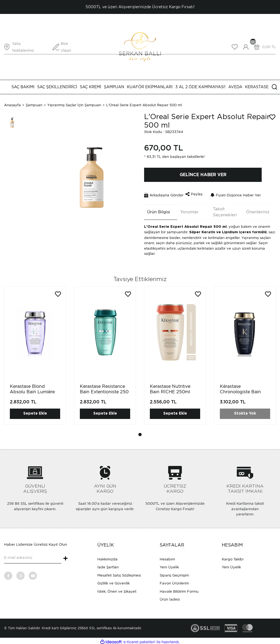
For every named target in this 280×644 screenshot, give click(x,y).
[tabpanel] (35, 358)
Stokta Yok (245, 412)
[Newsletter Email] (33, 556)
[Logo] (140, 47)
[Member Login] (246, 47)
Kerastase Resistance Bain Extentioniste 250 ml (104, 390)
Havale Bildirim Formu (179, 589)
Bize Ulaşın (66, 47)
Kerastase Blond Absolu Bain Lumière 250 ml (32, 390)
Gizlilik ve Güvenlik (113, 581)
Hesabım (167, 557)
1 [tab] (140, 433)
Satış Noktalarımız (23, 47)
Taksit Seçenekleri (222, 210)
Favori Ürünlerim (174, 581)
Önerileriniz (255, 210)
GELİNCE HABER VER (203, 175)
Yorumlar (186, 210)
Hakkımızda (107, 557)
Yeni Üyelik (169, 565)
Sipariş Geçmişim (174, 573)
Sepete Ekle (35, 412)
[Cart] (264, 47)
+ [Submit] (65, 557)
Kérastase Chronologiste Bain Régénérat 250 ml (240, 390)
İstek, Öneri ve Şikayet (117, 589)
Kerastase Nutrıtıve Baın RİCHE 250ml (170, 387)
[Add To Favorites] (272, 117)
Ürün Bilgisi (156, 210)
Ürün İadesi (170, 597)
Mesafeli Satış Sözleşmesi (119, 573)
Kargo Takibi (233, 557)
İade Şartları (108, 565)
